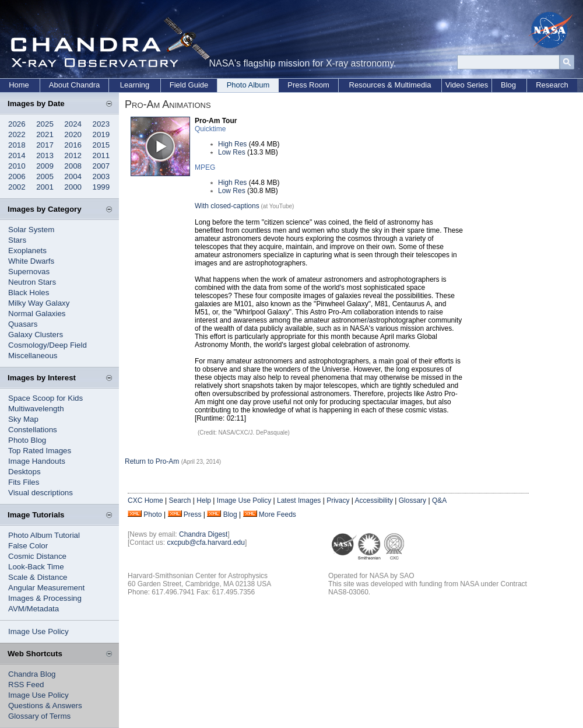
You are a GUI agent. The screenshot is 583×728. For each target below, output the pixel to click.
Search (180, 501)
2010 (17, 166)
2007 (101, 166)
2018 (17, 145)
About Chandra (74, 85)
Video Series (467, 85)
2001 (45, 187)
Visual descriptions (41, 493)
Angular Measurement (46, 588)
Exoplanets (27, 251)
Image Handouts (37, 461)
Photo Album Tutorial (44, 535)
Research (552, 85)
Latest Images (299, 501)
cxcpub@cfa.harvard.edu (206, 542)
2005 (45, 176)
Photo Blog (27, 440)
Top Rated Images (40, 451)
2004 (73, 176)
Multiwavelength (36, 409)
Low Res (232, 152)
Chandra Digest (203, 534)
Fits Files (24, 482)
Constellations (33, 430)
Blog (508, 85)
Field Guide (189, 85)
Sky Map (23, 419)
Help (204, 501)
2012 (73, 155)
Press (193, 514)
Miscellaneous (33, 356)
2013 (45, 155)
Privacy (338, 501)
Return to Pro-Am (152, 461)
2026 (17, 124)
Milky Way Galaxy (39, 303)
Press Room (308, 85)
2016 (73, 145)
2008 (73, 166)
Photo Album (248, 85)
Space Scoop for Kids (45, 398)
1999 (101, 187)
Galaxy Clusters (36, 335)
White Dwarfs (31, 261)
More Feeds (278, 514)
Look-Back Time (36, 567)
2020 (73, 134)
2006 (17, 176)
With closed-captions (227, 206)
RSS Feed (26, 685)
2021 (45, 134)
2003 (101, 176)
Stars (17, 240)
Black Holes (29, 293)
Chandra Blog (32, 674)
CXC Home (145, 501)
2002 (17, 187)
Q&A (439, 501)
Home (19, 85)
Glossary (412, 501)
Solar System (31, 230)
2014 (17, 155)
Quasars (23, 324)
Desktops (24, 472)
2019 (101, 134)
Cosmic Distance (37, 556)
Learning (135, 85)
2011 (101, 155)
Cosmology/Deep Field (48, 345)
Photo (152, 514)
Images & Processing (45, 598)
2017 (45, 145)
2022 (17, 134)
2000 (73, 187)
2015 (101, 145)
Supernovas (29, 272)
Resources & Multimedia (390, 85)
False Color (28, 546)
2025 (45, 124)
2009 (45, 166)
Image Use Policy (38, 631)
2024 (73, 124)
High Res (232, 144)
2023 (101, 124)
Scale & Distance (38, 577)
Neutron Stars (32, 282)
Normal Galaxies (37, 314)
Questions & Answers (45, 706)
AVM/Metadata (34, 609)
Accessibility (374, 501)
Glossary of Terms (39, 716)
